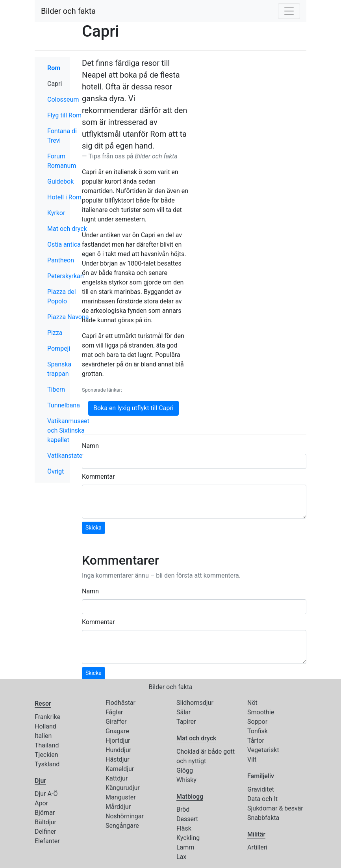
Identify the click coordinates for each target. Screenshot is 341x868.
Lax (181, 857)
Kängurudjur (123, 788)
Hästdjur (118, 759)
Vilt (252, 759)
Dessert (187, 819)
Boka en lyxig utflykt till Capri (133, 408)
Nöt (252, 703)
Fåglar (114, 712)
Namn (90, 446)
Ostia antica (64, 244)
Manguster (121, 797)
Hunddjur (118, 750)
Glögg (185, 770)
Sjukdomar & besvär (275, 808)
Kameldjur (120, 769)
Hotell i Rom (64, 197)
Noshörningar (125, 816)
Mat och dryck (67, 229)
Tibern (56, 389)
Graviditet (261, 789)
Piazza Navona (68, 317)
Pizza (55, 333)
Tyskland (47, 764)
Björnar (45, 813)
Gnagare (117, 731)
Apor (41, 803)
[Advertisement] (253, 106)
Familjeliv (261, 776)
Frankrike (47, 717)
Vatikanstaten (67, 456)
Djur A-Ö (46, 794)
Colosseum (63, 99)
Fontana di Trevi (62, 136)
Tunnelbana (64, 405)
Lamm (185, 847)
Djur (40, 781)
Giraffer (116, 722)
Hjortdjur (118, 741)
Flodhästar (120, 703)
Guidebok (60, 181)
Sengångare (122, 826)
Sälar (183, 712)
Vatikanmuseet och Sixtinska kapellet (68, 430)
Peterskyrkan (66, 276)
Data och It (262, 799)
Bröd (183, 809)
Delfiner (45, 832)
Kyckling (188, 838)
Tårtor (256, 741)
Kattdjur (117, 778)
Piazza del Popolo (62, 296)
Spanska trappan (59, 369)
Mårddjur (118, 807)
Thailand (47, 745)
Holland (45, 726)
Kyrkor (56, 213)
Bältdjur (45, 822)
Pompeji (59, 349)
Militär (256, 834)
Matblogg (190, 796)
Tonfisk (258, 731)
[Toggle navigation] (289, 11)
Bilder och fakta (68, 11)
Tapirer (186, 722)
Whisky (186, 780)
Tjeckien (46, 755)
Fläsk (184, 828)
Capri (71, 83)
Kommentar (98, 477)
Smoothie (261, 712)
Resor (43, 704)
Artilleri (257, 847)
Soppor (257, 722)
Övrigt (56, 471)
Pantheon (61, 260)
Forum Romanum (62, 161)
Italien (43, 736)
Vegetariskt (263, 750)
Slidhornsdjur (195, 703)
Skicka (94, 528)
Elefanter (47, 841)
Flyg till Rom (64, 115)
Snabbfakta (263, 818)
